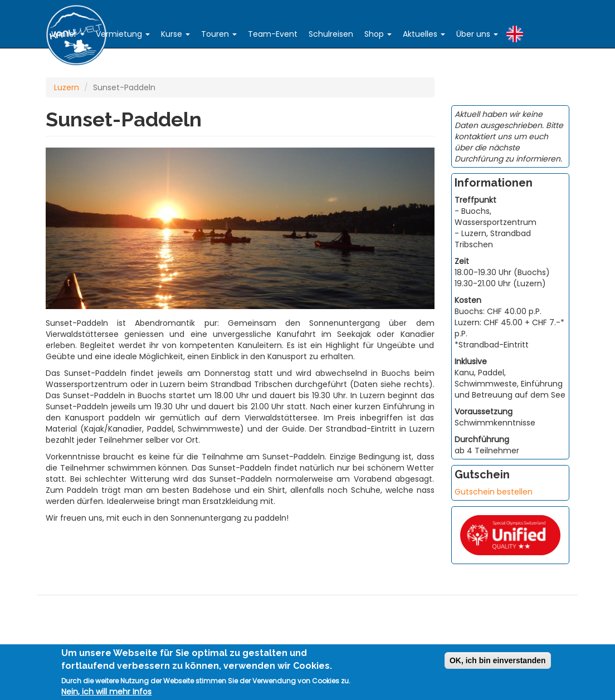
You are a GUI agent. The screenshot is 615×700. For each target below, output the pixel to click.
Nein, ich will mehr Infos (106, 692)
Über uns (477, 34)
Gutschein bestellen (494, 492)
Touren (219, 34)
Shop (378, 34)
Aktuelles (424, 34)
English (515, 31)
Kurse (175, 34)
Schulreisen (331, 34)
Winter (68, 34)
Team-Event (273, 34)
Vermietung (123, 34)
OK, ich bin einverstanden (498, 661)
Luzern (67, 87)
